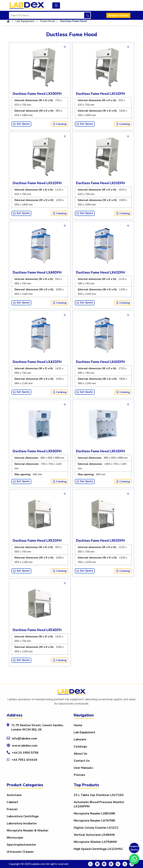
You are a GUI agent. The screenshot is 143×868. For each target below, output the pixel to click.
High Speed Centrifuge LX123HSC (98, 849)
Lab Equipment (84, 732)
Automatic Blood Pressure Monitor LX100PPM (99, 804)
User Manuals (83, 768)
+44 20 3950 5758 (25, 753)
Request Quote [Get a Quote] (134, 848)
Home (78, 725)
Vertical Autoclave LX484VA (94, 835)
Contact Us (82, 761)
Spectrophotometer (21, 845)
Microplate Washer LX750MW (95, 842)
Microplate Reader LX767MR (94, 821)
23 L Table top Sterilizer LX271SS (99, 795)
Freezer (12, 809)
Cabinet (12, 802)
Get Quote (21, 124)
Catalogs (80, 747)
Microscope (15, 838)
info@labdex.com (24, 739)
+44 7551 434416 (24, 760)
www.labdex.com (25, 746)
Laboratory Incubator (22, 823)
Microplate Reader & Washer (28, 830)
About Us (81, 754)
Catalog (60, 124)
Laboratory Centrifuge (23, 816)
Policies (80, 775)
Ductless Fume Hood (74, 21)
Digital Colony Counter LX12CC (96, 828)
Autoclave (14, 795)
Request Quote (118, 15)
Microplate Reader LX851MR (94, 814)
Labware (80, 739)
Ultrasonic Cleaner (20, 852)
